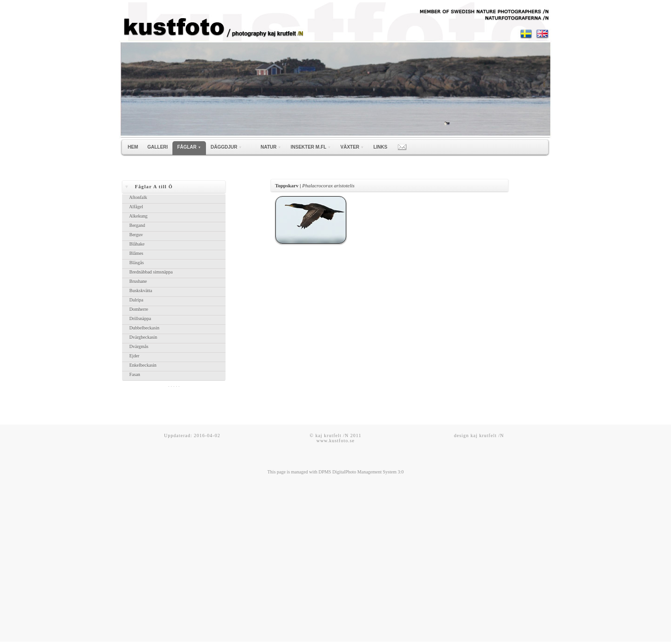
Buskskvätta (140, 291)
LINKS (380, 147)
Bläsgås (136, 263)
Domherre (138, 309)
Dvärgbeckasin (142, 337)
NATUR (271, 147)
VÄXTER (353, 147)
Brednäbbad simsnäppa (150, 272)
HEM (133, 147)
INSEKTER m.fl (311, 147)
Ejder (134, 356)
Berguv (135, 235)
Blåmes (135, 253)
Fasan (134, 374)
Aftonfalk (137, 197)
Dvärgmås (138, 346)
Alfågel (135, 207)
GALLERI (157, 147)
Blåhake (136, 244)
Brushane (137, 281)
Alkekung (137, 216)
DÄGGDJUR (226, 147)
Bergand (136, 225)
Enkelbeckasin (142, 365)
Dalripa (135, 300)
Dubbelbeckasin (143, 328)
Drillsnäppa (139, 319)
